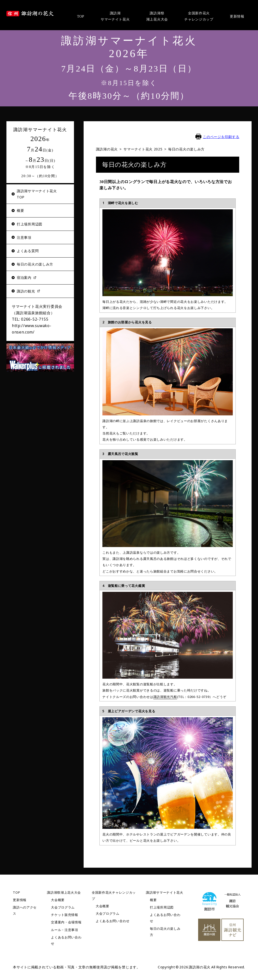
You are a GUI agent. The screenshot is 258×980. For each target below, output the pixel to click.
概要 (20, 210)
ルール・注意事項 (65, 930)
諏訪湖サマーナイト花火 (165, 892)
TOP (16, 892)
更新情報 (20, 900)
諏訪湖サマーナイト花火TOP (37, 194)
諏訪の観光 (26, 291)
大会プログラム (63, 907)
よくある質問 (28, 251)
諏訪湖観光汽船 (165, 697)
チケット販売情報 (65, 915)
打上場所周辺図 (30, 224)
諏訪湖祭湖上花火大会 (64, 892)
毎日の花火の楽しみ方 (35, 264)
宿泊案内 (24, 277)
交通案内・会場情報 (66, 922)
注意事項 (24, 237)
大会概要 (58, 900)
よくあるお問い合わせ (113, 921)
